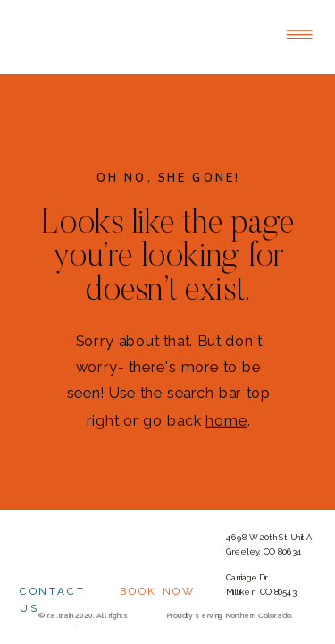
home (226, 420)
